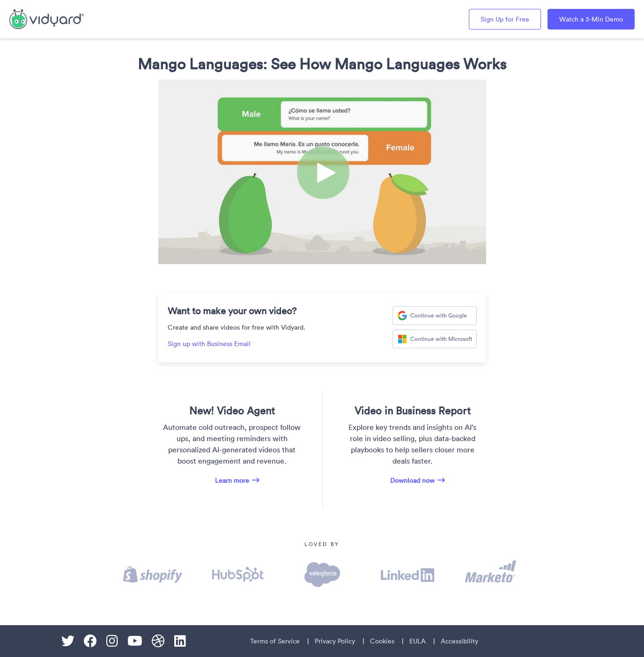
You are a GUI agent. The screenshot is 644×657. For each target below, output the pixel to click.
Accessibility (459, 641)
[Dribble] (158, 641)
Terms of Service (275, 641)
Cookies (382, 641)
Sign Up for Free (505, 19)
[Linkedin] (180, 641)
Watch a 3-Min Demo (591, 19)
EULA (418, 641)
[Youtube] (135, 641)
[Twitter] (68, 641)
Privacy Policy (335, 641)
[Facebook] (90, 641)
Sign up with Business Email (209, 344)
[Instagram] (112, 641)
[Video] (322, 172)
